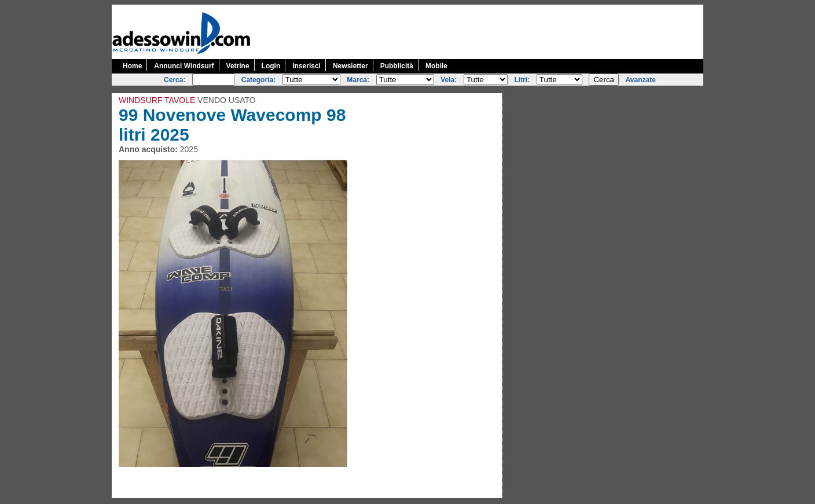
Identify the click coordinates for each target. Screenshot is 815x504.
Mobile (436, 66)
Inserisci (306, 66)
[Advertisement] (493, 31)
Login (271, 66)
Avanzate (641, 80)
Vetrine (238, 66)
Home (132, 66)
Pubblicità (397, 66)
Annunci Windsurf (184, 66)
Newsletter (350, 66)
